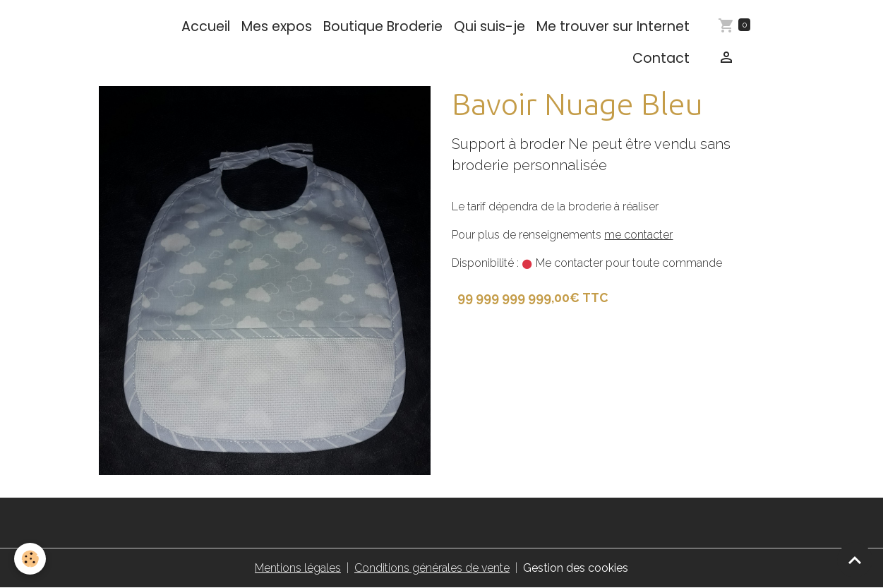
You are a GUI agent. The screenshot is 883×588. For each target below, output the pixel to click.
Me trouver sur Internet (613, 26)
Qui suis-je (489, 26)
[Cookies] (30, 559)
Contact (661, 58)
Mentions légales (298, 568)
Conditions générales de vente (432, 568)
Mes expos (277, 26)
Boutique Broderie (383, 26)
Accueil (206, 26)
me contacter (638, 235)
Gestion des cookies (576, 568)
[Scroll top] (855, 560)
